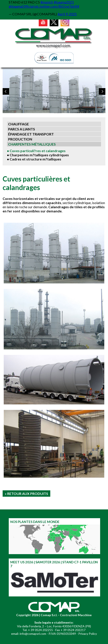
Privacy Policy (88, 634)
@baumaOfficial (21, 6)
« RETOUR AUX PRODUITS (26, 494)
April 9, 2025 (67, 14)
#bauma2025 (64, 2)
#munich (47, 2)
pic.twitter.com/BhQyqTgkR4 (57, 6)
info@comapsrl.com (33, 634)
